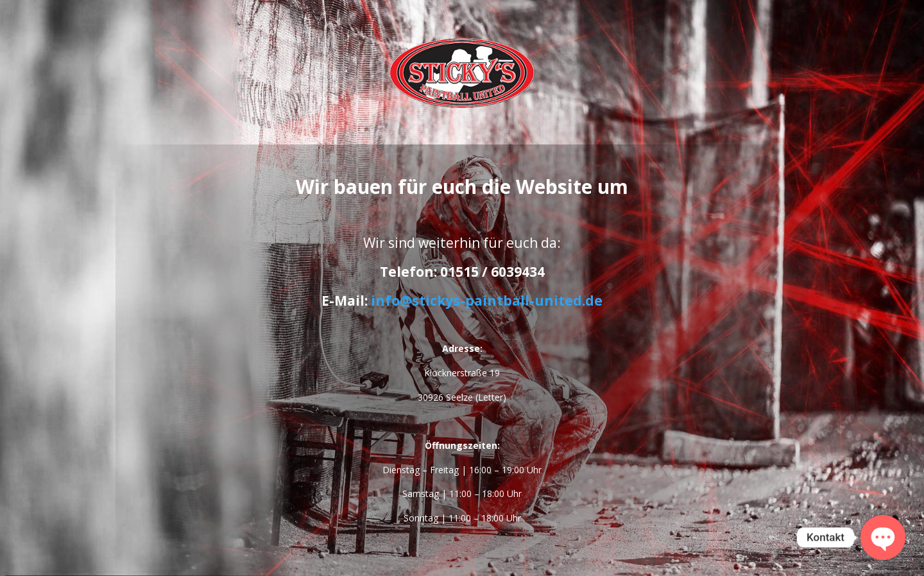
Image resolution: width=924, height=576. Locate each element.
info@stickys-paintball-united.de (487, 301)
